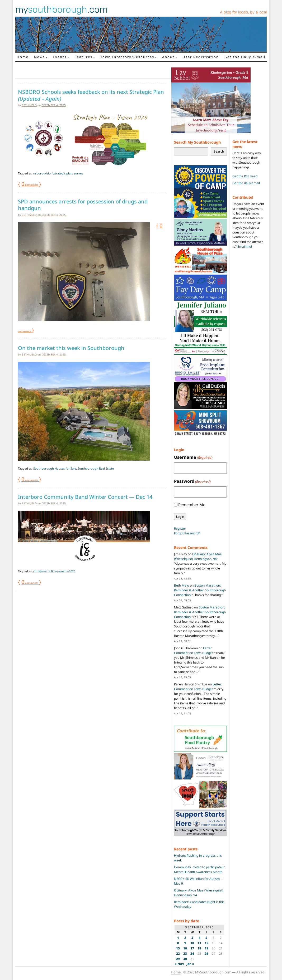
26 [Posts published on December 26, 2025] (206, 954)
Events (60, 57)
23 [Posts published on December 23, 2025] (185, 954)
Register (180, 528)
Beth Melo (29, 105)
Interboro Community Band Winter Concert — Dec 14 (85, 497)
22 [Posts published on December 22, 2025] (178, 954)
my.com (62, 9)
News (39, 57)
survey (79, 173)
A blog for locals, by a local (243, 12)
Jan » (190, 964)
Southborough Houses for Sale (55, 468)
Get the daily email (246, 183)
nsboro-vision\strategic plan (53, 173)
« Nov (179, 964)
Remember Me (192, 505)
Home (23, 57)
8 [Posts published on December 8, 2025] (178, 943)
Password (192, 481)
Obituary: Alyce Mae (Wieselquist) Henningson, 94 (198, 556)
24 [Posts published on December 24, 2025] (192, 954)
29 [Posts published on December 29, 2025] (178, 959)
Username (193, 457)
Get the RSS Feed (245, 176)
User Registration (201, 57)
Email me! (245, 247)
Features (83, 57)
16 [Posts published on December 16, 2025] (185, 948)
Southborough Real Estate (96, 468)
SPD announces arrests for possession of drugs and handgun (83, 205)
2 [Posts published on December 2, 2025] (185, 938)
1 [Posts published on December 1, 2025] (178, 938)
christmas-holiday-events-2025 (54, 571)
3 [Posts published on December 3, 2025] (192, 938)
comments (30, 185)
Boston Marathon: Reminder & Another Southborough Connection (200, 590)
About (168, 57)
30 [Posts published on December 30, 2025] (185, 959)
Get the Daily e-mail (245, 57)
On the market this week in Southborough (71, 348)
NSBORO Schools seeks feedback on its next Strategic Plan (91, 95)
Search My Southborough (197, 142)
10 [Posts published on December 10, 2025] (192, 943)
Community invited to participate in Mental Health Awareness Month (200, 869)
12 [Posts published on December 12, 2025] (206, 943)
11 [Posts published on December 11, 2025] (199, 943)
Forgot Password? (187, 533)
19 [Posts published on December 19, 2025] (206, 948)
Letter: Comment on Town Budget (193, 650)
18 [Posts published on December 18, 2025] (199, 948)
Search (219, 151)
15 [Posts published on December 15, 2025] (178, 948)
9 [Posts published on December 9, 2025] (185, 943)
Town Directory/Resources (127, 57)
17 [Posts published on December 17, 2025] (192, 948)
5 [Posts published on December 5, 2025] (206, 938)
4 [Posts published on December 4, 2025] (199, 938)
